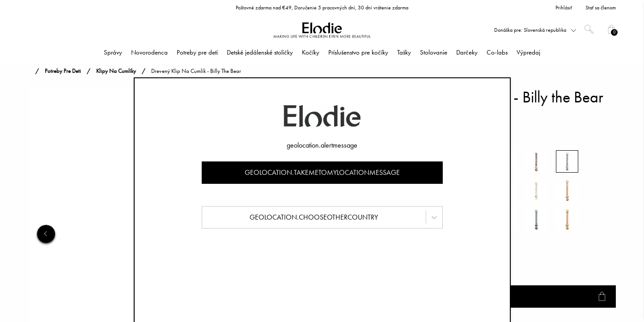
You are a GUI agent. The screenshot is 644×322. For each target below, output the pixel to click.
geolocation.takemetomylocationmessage (322, 172)
